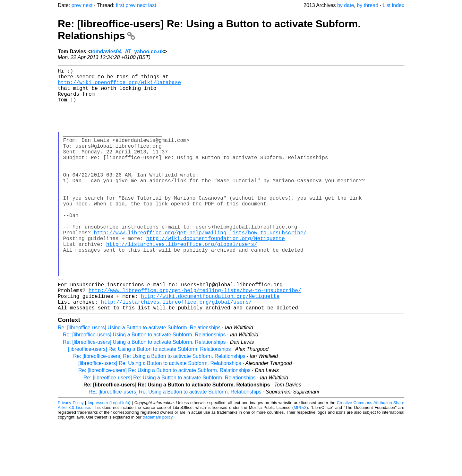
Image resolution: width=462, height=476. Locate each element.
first (120, 5)
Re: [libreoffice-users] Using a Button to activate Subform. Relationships (139, 381)
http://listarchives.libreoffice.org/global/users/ (182, 284)
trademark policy (158, 471)
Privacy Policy (71, 457)
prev (77, 5)
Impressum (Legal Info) (109, 457)
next (88, 5)
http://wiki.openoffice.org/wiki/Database (119, 86)
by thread (368, 5)
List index (393, 5)
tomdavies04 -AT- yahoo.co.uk (127, 52)
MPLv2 (300, 461)
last (152, 5)
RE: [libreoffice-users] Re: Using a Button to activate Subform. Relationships (175, 446)
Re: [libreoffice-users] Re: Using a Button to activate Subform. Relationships (159, 410)
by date (346, 5)
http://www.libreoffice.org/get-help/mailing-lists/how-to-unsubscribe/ (200, 270)
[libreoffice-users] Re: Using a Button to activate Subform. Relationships (150, 403)
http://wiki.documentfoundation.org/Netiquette (216, 277)
